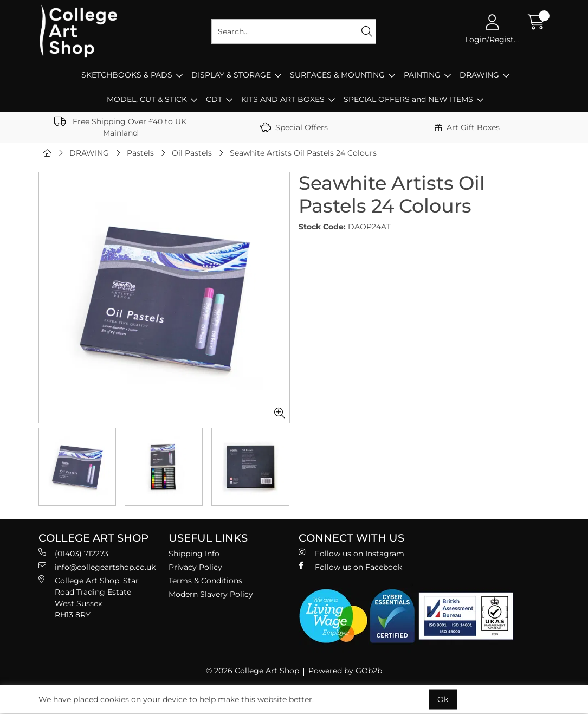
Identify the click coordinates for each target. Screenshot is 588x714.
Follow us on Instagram (351, 553)
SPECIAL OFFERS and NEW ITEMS (408, 99)
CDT (214, 99)
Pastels (140, 153)
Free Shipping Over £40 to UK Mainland (120, 127)
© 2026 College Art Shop (253, 671)
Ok (443, 699)
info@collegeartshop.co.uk (97, 567)
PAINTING (422, 75)
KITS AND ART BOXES (283, 99)
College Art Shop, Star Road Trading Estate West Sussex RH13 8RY (89, 597)
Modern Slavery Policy (211, 594)
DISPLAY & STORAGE (231, 75)
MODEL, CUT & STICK (147, 99)
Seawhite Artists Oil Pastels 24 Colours (303, 153)
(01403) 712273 (73, 553)
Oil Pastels (192, 153)
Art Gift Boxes (467, 127)
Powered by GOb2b (345, 671)
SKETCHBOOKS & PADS (127, 75)
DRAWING (479, 75)
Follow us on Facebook (350, 567)
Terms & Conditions (205, 581)
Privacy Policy (195, 567)
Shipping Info (194, 554)
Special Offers (294, 127)
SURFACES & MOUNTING (337, 75)
